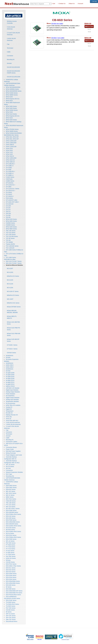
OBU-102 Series (11, 620)
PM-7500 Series (11, 556)
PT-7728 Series (10, 547)
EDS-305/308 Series (12, 512)
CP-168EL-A (10, 175)
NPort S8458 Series (12, 131)
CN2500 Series (10, 223)
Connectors (9, 470)
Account (80, 4)
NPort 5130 (9, 112)
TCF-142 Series (11, 233)
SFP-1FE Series (11, 616)
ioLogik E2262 (10, 375)
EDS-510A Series (11, 577)
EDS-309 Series (11, 518)
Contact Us (62, 4)
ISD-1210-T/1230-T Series (14, 263)
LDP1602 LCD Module (13, 388)
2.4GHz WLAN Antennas (11, 39)
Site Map (94, 1)
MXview (8, 560)
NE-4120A (10, 288)
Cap (8, 44)
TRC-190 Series (11, 231)
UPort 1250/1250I (11, 143)
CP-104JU (9, 194)
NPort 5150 (9, 97)
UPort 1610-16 (10, 160)
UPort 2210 (9, 148)
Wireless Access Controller (12, 22)
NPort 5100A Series (12, 93)
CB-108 (8, 217)
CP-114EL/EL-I (10, 164)
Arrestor (9, 63)
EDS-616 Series (11, 570)
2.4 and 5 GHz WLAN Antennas (13, 34)
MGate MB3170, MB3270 (12, 317)
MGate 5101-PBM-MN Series (13, 334)
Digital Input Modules (12, 390)
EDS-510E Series (11, 600)
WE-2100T (10, 299)
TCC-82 (8, 240)
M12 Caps (9, 474)
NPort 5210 (9, 118)
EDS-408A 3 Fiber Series (13, 566)
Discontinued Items (12, 621)
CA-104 (8, 208)
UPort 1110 (9, 152)
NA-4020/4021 (10, 396)
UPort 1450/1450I (11, 158)
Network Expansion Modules (14, 472)
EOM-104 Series (11, 558)
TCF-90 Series (10, 238)
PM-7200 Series (11, 543)
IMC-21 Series (10, 495)
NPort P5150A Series (12, 129)
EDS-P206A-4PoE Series (13, 514)
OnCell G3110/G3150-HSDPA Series (14, 72)
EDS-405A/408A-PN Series (14, 593)
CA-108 (8, 215)
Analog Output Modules (13, 392)
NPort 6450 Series (11, 221)
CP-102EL (9, 168)
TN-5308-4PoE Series (12, 604)
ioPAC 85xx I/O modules (13, 405)
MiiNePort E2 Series (13, 276)
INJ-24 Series (10, 466)
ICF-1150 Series (11, 235)
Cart (53, 4)
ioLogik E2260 (10, 373)
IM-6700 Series (10, 530)
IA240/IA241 (10, 356)
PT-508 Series (10, 553)
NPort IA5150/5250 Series (14, 91)
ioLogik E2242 (10, 377)
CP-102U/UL (10, 183)
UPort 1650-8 (10, 145)
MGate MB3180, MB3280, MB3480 (12, 312)
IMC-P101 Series (11, 499)
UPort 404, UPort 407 (12, 137)
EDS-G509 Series (11, 574)
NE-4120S (10, 272)
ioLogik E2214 (10, 384)
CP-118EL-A (10, 166)
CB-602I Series (11, 353)
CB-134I (8, 213)
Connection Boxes (11, 447)
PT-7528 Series (10, 554)
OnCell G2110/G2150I (14, 77)
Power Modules (10, 394)
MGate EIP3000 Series (14, 307)
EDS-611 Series (11, 568)
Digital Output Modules (13, 398)
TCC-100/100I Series (12, 246)
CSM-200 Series (11, 501)
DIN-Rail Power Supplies (13, 451)
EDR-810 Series (11, 489)
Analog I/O (9, 407)
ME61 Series (10, 497)
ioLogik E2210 (10, 380)
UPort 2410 (9, 150)
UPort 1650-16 (10, 162)
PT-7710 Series (10, 549)
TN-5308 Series (11, 602)
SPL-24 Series (10, 465)
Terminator (10, 48)
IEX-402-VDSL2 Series (13, 509)
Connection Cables (11, 442)
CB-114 (8, 212)
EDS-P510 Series (11, 535)
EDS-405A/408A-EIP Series (14, 591)
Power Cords (10, 449)
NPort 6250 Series (11, 227)
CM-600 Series (10, 562)
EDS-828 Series (11, 585)
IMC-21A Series (11, 507)
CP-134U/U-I (10, 196)
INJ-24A (8, 468)
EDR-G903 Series (11, 486)
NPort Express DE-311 (13, 99)
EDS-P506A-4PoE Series (13, 537)
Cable (9, 52)
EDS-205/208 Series (12, 524)
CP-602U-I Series (12, 349)
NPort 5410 (9, 101)
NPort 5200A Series (12, 110)
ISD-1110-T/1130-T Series (14, 261)
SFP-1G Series (10, 614)
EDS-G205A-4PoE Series (13, 526)
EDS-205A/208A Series (13, 522)
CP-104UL (9, 192)
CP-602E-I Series (12, 345)
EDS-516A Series (11, 579)
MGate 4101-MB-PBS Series (13, 323)
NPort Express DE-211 (13, 116)
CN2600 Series (10, 225)
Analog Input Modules (12, 400)
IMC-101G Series (11, 493)
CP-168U (9, 187)
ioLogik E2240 (10, 378)
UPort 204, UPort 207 (12, 139)
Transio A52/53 (10, 244)
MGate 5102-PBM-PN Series (13, 329)
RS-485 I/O (9, 413)
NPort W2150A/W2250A (13, 87)
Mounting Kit (11, 59)
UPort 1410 (9, 154)
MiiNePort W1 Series (13, 303)
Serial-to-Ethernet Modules (14, 265)
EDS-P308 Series (11, 520)
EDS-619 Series (11, 572)
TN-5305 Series (11, 606)
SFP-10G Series (11, 618)
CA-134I (8, 206)
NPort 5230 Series (11, 120)
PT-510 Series (10, 551)
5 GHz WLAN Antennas (11, 28)
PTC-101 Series (11, 505)
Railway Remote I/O (12, 415)
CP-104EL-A (10, 173)
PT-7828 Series (10, 545)
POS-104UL (9, 198)
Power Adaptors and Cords (14, 455)
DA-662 (8, 357)
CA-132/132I (10, 204)
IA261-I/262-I (10, 365)
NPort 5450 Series (11, 106)
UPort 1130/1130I (11, 147)
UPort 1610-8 (10, 156)
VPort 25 (8, 419)
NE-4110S (10, 280)
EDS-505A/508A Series (13, 581)
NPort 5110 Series (11, 114)
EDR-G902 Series (11, 488)
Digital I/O (9, 409)
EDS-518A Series (11, 576)
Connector (10, 56)
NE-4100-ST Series (13, 291)
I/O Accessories (10, 403)
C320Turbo (9, 179)
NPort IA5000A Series (12, 89)
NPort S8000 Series (12, 95)
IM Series (9, 587)
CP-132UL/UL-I (10, 191)
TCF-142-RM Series (12, 236)
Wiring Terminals (11, 453)
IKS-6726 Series (11, 528)
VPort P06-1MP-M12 (12, 421)
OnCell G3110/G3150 (13, 67)
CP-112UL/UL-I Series (12, 189)
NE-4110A (10, 284)
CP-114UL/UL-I (10, 185)
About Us (71, 4)
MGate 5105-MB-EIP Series (13, 340)
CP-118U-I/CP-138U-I (12, 202)
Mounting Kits (10, 476)
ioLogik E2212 (10, 382)
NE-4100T (10, 268)
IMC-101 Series (10, 491)
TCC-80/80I (9, 242)
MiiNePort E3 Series (13, 295)
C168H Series (10, 181)
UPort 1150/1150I (11, 141)
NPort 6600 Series (11, 229)
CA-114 (8, 210)
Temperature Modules (12, 401)
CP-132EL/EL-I (10, 171)
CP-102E (9, 169)
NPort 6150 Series (11, 219)
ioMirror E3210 (10, 386)
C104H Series (10, 177)
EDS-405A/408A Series (13, 583)
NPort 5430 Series (11, 108)
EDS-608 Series (11, 589)
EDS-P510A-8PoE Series (13, 595)
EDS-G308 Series (11, 510)
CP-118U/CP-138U (12, 200)
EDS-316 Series (11, 516)
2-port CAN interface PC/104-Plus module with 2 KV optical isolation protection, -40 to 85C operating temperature (63, 28)
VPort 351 (9, 417)
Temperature (10, 411)
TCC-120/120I (10, 248)
